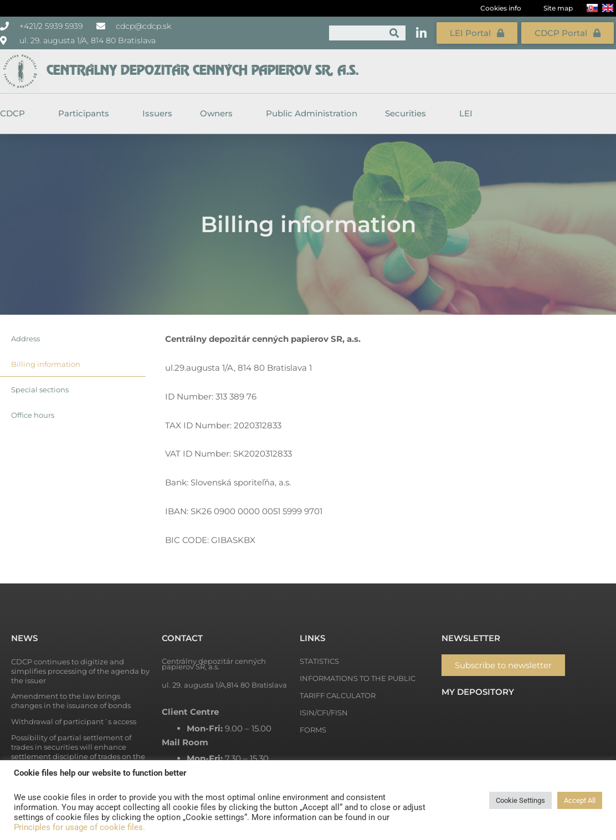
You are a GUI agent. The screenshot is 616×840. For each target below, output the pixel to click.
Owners (219, 114)
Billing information (46, 364)
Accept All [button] (580, 800)
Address (25, 339)
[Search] (394, 33)
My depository (478, 692)
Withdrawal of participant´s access (74, 721)
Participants (86, 114)
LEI (466, 113)
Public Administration (312, 113)
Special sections (40, 390)
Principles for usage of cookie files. (79, 827)
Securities (408, 114)
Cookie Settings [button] (520, 800)
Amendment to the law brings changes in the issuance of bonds (71, 701)
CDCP (15, 114)
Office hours (33, 415)
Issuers (157, 113)
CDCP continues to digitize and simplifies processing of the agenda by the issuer (80, 671)
